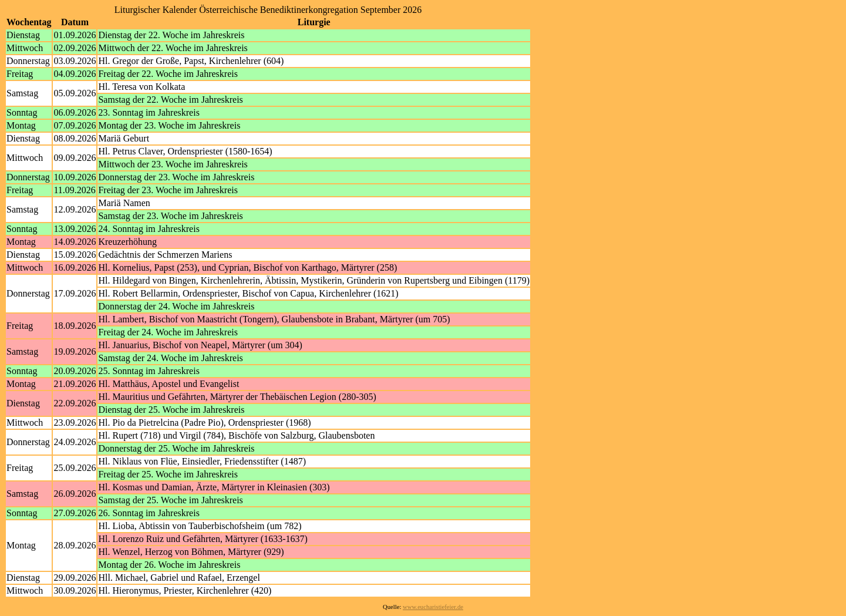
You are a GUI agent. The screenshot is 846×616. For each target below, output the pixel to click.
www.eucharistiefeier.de (433, 607)
